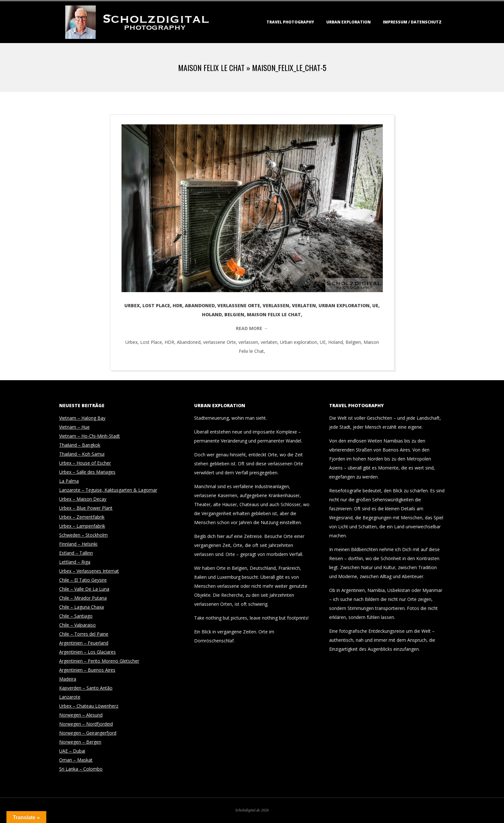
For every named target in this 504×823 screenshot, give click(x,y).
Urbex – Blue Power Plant (86, 508)
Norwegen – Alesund (81, 715)
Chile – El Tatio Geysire (83, 580)
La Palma (69, 481)
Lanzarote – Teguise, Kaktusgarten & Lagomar (108, 490)
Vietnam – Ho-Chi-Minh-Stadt (90, 436)
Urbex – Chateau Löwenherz (89, 706)
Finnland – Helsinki (78, 544)
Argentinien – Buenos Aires (87, 670)
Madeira (68, 679)
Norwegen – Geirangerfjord (88, 733)
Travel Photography (290, 22)
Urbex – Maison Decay (83, 499)
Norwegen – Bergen (80, 742)
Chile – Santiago (76, 616)
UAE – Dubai (72, 751)
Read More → (252, 328)
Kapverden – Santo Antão (86, 688)
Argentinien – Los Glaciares (87, 652)
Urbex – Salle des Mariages (87, 472)
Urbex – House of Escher (85, 463)
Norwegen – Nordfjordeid (86, 724)
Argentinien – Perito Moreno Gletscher (99, 661)
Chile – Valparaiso (77, 625)
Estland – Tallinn (76, 553)
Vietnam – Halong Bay (82, 418)
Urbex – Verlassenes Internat (89, 571)
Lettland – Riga (75, 562)
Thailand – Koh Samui (82, 454)
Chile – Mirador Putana (83, 598)
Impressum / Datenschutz (412, 22)
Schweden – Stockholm (83, 535)
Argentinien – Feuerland (84, 643)
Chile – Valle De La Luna (84, 589)
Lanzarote (70, 697)
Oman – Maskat (76, 760)
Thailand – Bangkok (80, 445)
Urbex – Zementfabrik (82, 517)
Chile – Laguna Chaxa (81, 607)
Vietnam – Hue (74, 427)
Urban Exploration (348, 22)
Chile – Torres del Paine (84, 634)
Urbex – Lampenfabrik (82, 526)
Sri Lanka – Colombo (81, 769)
